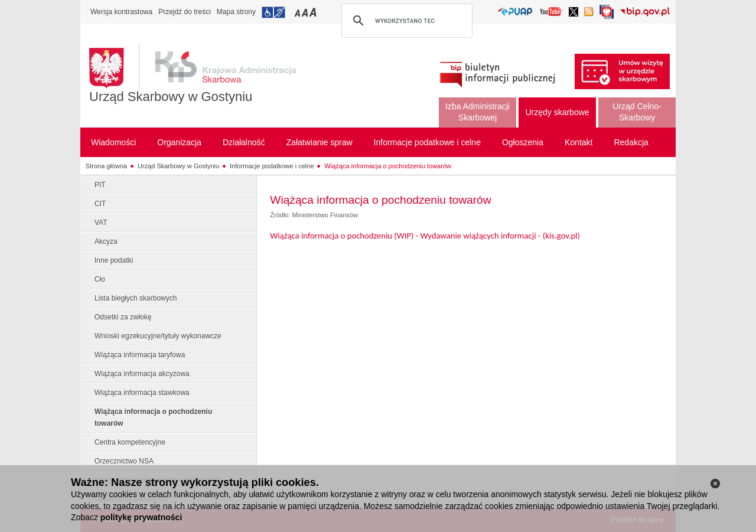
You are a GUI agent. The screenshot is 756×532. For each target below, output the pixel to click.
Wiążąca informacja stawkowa (142, 393)
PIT (100, 185)
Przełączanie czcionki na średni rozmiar (306, 12)
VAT (101, 223)
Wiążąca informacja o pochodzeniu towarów (388, 166)
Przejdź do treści (185, 12)
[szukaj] (405, 21)
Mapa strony (236, 12)
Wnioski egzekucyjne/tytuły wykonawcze (158, 336)
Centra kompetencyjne (130, 442)
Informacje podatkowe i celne (272, 166)
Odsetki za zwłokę (123, 317)
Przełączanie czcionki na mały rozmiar (298, 12)
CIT (100, 204)
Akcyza (106, 241)
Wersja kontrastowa (121, 12)
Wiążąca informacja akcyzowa (142, 374)
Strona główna (106, 166)
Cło (100, 279)
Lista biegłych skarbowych (136, 298)
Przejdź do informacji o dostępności (273, 12)
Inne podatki (114, 260)
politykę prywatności (141, 517)
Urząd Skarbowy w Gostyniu (171, 97)
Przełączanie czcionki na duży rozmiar (314, 12)
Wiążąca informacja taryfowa (140, 355)
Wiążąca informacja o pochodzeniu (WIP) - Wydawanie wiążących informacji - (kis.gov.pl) (425, 236)
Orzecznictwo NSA (124, 461)
